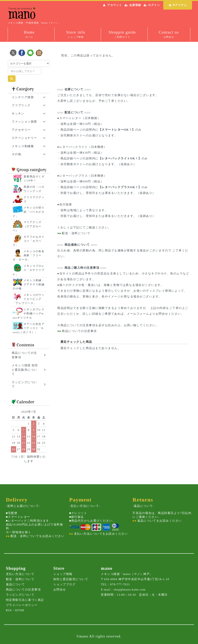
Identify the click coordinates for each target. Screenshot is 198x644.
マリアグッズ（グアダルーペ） (27, 226)
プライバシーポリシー (22, 605)
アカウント (115, 5)
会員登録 (135, 5)
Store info (76, 35)
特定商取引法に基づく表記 (25, 600)
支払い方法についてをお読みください (98, 534)
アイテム (177, 5)
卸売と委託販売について (71, 579)
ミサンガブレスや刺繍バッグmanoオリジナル (29, 314)
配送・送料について (76, 233)
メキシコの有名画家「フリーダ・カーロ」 (29, 255)
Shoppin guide (122, 35)
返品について (15, 584)
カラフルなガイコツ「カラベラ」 (29, 241)
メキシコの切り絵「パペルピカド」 (29, 212)
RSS (9, 610)
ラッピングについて (20, 595)
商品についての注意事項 (78, 325)
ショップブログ (65, 584)
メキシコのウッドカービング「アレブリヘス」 (29, 299)
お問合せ (60, 590)
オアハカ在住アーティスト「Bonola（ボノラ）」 (29, 328)
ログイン (154, 5)
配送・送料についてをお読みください (35, 536)
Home (29, 35)
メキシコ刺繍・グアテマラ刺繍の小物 (29, 284)
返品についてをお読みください (157, 521)
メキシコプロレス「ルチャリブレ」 (29, 270)
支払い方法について (20, 574)
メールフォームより (141, 314)
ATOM (19, 610)
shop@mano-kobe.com (130, 590)
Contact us (169, 35)
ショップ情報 (63, 574)
